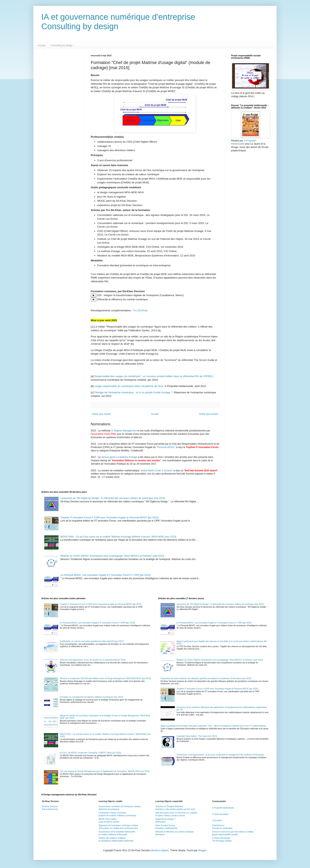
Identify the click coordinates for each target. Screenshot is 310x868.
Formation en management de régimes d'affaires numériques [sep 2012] (92, 697)
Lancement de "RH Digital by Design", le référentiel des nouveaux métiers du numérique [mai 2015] (113, 498)
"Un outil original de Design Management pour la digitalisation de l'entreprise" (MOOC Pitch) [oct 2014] (105, 771)
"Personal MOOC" (166, 447)
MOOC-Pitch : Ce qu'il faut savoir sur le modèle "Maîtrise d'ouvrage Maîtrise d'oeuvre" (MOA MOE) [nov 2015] (118, 537)
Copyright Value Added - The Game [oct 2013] (197, 736)
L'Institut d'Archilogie (221, 838)
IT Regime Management (124, 431)
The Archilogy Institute (222, 841)
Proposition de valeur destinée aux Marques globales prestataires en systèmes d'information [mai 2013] (206, 678)
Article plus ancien (209, 414)
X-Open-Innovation (220, 814)
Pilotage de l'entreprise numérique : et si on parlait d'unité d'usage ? (133, 392)
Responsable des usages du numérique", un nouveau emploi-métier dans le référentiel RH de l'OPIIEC (154, 376)
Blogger (202, 850)
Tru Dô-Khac (140, 310)
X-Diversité (217, 820)
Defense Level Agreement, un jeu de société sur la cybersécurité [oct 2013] (93, 660)
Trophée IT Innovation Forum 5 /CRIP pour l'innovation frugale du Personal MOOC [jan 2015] (109, 518)
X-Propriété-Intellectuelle (223, 808)
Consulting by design (62, 45)
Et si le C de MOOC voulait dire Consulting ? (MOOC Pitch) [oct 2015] (91, 753)
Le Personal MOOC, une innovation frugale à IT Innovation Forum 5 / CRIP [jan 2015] (105, 575)
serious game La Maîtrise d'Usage (119, 457)
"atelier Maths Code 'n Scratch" (157, 471)
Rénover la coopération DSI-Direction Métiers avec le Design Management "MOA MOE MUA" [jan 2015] (105, 678)
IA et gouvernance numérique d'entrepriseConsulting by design (118, 22)
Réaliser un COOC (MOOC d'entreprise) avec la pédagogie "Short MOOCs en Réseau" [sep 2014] (112, 556)
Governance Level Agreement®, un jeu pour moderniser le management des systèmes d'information (220, 755)
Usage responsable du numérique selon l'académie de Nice (129, 386)
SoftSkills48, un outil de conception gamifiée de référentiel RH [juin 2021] (92, 641)
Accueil (42, 45)
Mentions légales (160, 850)
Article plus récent (101, 414)
